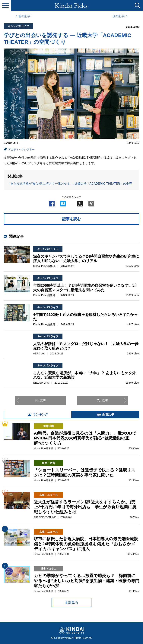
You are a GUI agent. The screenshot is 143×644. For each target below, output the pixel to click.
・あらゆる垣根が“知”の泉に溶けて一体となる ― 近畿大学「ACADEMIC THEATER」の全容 (70, 184)
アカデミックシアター (21, 149)
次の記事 (119, 16)
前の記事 (24, 16)
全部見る (71, 602)
